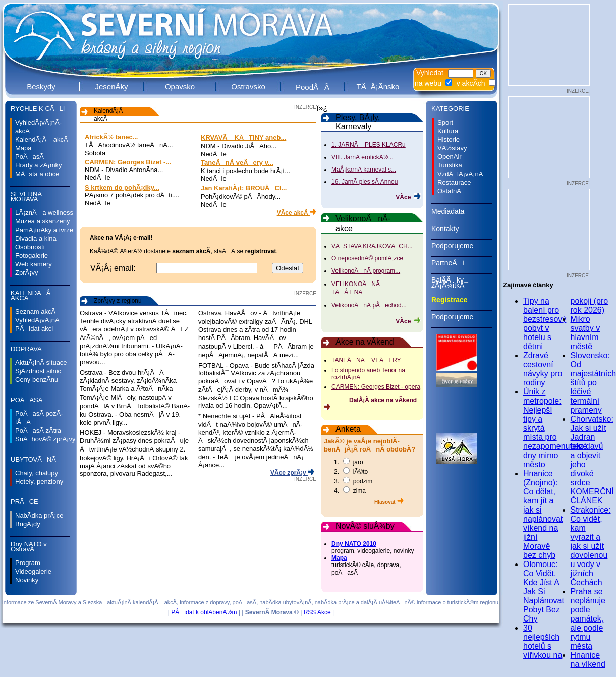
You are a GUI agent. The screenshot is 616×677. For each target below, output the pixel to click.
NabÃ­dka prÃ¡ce (39, 515)
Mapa (23, 148)
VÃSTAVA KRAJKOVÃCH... (372, 246)
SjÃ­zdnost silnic (38, 371)
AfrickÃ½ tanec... (111, 137)
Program (28, 563)
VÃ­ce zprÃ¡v (289, 473)
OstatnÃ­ (449, 191)
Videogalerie (33, 571)
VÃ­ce (403, 197)
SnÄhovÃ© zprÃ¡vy (45, 439)
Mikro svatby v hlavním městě (585, 333)
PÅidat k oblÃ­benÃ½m (204, 612)
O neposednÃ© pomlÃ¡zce (367, 258)
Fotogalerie (32, 256)
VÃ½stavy (452, 148)
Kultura (448, 131)
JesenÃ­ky (111, 87)
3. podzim (353, 481)
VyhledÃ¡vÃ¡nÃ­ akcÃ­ (38, 127)
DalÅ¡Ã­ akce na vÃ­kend (385, 400)
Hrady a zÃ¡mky (38, 165)
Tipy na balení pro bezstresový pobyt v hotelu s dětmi (545, 324)
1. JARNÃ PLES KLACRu (369, 145)
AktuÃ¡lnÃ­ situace (41, 362)
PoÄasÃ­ (30, 157)
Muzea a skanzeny (42, 221)
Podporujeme (462, 249)
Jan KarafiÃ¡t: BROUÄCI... (244, 188)
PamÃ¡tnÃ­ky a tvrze (44, 230)
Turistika (450, 165)
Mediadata (462, 215)
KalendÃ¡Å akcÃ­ (42, 139)
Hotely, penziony (39, 482)
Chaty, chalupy (37, 473)
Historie (449, 139)
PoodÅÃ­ (313, 87)
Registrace (462, 303)
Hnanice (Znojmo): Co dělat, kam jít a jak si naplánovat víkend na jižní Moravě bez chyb (543, 514)
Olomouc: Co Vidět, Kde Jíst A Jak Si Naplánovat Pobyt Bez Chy (544, 591)
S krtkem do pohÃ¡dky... (122, 187)
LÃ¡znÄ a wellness (44, 213)
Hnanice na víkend (588, 660)
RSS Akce (317, 612)
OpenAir (450, 157)
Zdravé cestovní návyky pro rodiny (543, 369)
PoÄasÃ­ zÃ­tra (38, 431)
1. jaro (349, 462)
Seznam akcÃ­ (35, 312)
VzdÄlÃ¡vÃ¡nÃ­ (460, 174)
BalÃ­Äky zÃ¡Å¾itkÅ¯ (462, 286)
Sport (445, 122)
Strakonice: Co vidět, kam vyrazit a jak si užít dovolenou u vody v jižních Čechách (591, 546)
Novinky (27, 580)
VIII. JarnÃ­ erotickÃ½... (362, 157)
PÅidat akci (34, 329)
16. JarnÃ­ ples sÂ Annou (365, 182)
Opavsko (180, 87)
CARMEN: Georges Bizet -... (128, 162)
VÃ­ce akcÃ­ (293, 213)
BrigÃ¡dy (28, 524)
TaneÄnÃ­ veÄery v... (237, 163)
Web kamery (34, 264)
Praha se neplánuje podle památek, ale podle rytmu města (588, 619)
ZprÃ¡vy (27, 273)
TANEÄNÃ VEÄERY (366, 360)
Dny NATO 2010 (354, 544)
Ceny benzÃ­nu (37, 380)
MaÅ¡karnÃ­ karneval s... (364, 170)
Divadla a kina (36, 238)
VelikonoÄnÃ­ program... (366, 271)
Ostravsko (248, 87)
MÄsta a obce (37, 174)
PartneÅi (462, 266)
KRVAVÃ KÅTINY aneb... (243, 137)
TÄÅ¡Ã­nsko (378, 87)
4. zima (350, 491)
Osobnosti (30, 247)
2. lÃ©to (351, 472)
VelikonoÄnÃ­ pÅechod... (369, 305)
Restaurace (454, 182)
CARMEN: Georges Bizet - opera (376, 387)
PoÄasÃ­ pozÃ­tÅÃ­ (39, 418)
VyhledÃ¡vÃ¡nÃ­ (37, 320)
